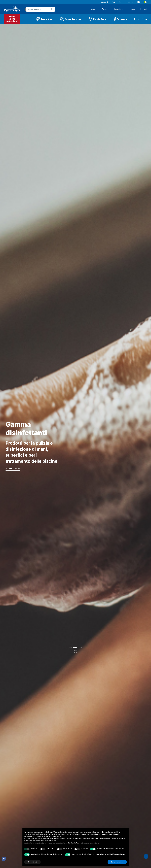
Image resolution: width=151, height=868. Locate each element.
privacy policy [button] (100, 832)
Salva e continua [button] (117, 862)
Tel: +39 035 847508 (126, 2)
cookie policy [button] (56, 836)
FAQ (113, 2)
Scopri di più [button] (32, 862)
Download (102, 2)
